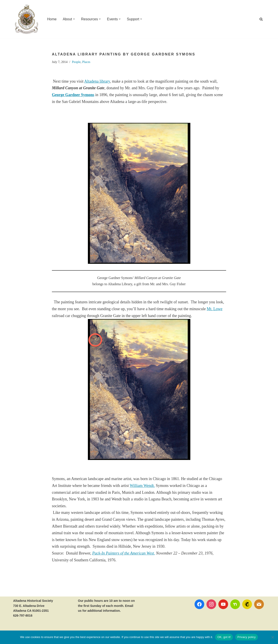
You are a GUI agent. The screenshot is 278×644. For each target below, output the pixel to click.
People (76, 62)
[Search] (261, 19)
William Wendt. (142, 486)
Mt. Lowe (215, 309)
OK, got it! (224, 637)
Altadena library (97, 81)
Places (86, 62)
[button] (74, 19)
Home (52, 19)
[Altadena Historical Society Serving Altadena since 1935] (26, 19)
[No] (272, 637)
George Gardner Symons (73, 95)
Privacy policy (247, 637)
